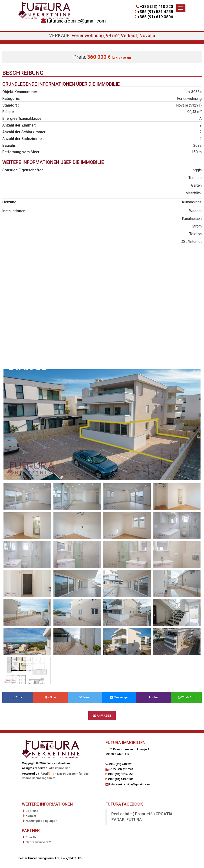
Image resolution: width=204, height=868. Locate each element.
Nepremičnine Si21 (39, 842)
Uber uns (32, 811)
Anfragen (102, 716)
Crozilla (31, 837)
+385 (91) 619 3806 (155, 17)
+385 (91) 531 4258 (155, 12)
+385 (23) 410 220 (156, 7)
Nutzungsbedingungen (41, 821)
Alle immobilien (60, 768)
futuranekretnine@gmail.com (76, 21)
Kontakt (31, 816)
